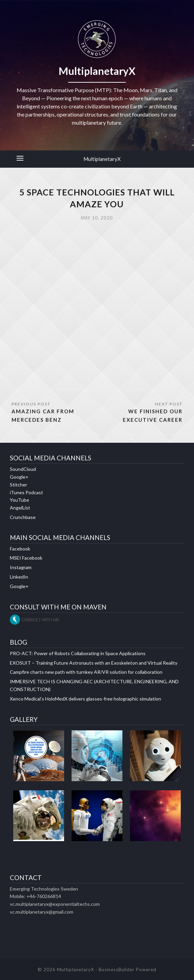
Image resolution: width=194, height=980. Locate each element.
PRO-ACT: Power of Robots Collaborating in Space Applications (78, 653)
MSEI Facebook (26, 558)
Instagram (21, 567)
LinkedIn (19, 577)
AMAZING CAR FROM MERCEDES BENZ (43, 415)
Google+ (19, 477)
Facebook (20, 549)
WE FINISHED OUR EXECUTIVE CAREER (153, 415)
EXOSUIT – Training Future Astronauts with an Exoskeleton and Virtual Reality (94, 663)
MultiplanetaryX (102, 159)
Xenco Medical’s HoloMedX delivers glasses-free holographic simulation (85, 699)
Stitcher (18, 485)
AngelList (20, 508)
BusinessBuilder (117, 969)
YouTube (20, 500)
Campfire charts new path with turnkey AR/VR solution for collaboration (86, 672)
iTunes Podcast (26, 492)
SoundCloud (23, 469)
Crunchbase (23, 517)
